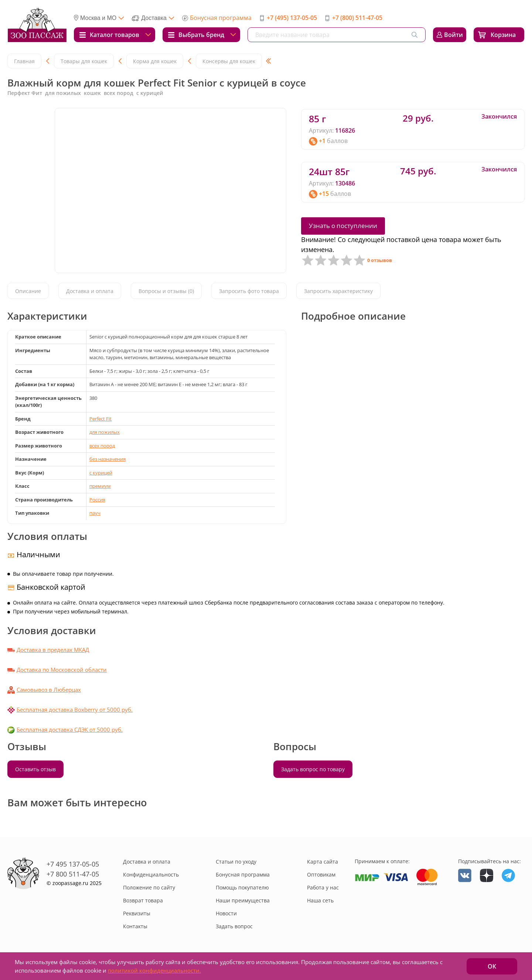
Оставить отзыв (35, 769)
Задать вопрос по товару (313, 769)
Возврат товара (143, 900)
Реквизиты (137, 913)
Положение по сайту (149, 887)
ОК (492, 966)
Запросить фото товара (249, 291)
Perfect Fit (100, 419)
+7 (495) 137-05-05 (292, 18)
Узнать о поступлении (343, 226)
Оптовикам (321, 874)
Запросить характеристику (338, 291)
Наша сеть (320, 900)
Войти (453, 35)
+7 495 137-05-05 (73, 864)
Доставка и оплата (90, 291)
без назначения (108, 459)
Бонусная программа (221, 18)
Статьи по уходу (236, 862)
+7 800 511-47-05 (73, 874)
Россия (97, 500)
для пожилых (105, 432)
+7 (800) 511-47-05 (357, 18)
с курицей (101, 473)
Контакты (135, 926)
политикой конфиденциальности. (154, 970)
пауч (95, 513)
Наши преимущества (243, 900)
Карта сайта (323, 862)
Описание (28, 291)
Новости (226, 913)
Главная (24, 61)
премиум (100, 486)
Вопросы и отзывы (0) (166, 291)
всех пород (102, 446)
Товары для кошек (84, 61)
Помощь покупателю (242, 887)
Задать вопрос (234, 926)
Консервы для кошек (229, 61)
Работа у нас (323, 887)
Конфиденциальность (151, 874)
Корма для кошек (155, 61)
